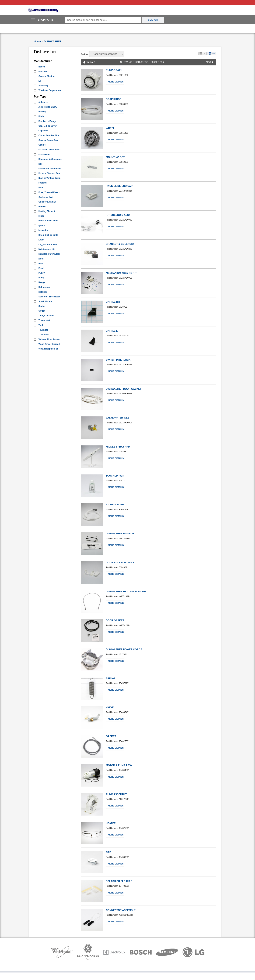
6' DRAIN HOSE (115, 505)
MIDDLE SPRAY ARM (118, 447)
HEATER (111, 823)
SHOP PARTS (46, 20)
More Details (116, 82)
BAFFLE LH (113, 331)
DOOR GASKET (115, 620)
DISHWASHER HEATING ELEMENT (126, 592)
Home (37, 41)
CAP (109, 852)
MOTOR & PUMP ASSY (119, 765)
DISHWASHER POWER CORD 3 (124, 649)
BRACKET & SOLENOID (120, 244)
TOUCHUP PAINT (116, 476)
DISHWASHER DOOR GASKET (124, 389)
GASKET (111, 736)
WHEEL (110, 128)
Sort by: (85, 54)
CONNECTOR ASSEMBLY (121, 910)
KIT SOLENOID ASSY (118, 215)
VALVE (110, 707)
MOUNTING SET (115, 157)
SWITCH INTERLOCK (118, 360)
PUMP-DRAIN (114, 70)
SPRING (111, 678)
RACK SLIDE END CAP (119, 186)
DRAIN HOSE (114, 99)
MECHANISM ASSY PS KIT (121, 273)
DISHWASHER (53, 41)
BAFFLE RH (113, 302)
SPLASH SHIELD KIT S (119, 881)
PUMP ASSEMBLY (116, 794)
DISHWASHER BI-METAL (120, 534)
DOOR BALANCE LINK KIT (121, 563)
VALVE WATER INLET (118, 418)
